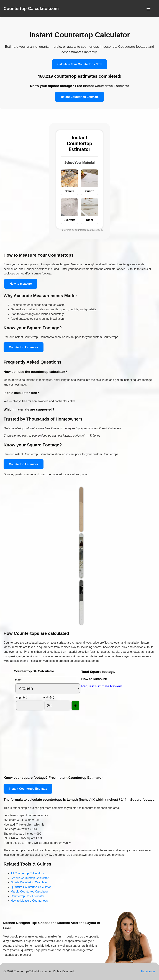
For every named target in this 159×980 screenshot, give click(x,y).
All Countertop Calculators (27, 873)
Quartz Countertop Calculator (29, 882)
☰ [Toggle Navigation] (148, 9)
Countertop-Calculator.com (31, 8)
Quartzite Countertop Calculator (31, 887)
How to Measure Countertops (29, 901)
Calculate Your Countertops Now (79, 64)
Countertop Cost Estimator (28, 896)
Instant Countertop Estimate (79, 97)
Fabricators (148, 971)
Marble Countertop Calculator (29, 892)
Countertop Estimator (24, 347)
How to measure (21, 284)
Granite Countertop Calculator (30, 878)
